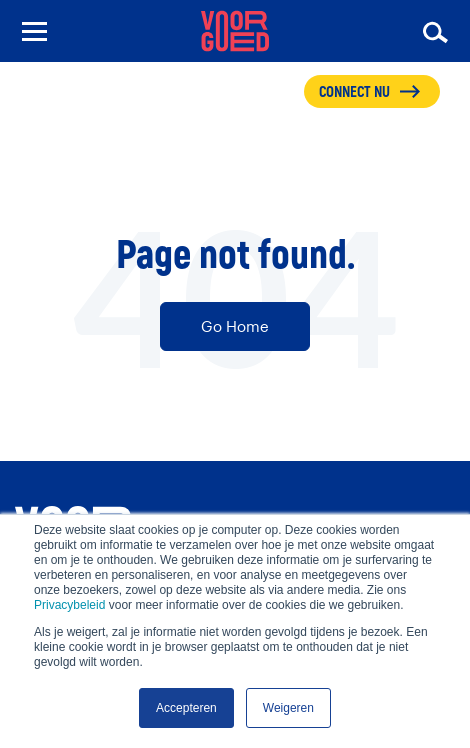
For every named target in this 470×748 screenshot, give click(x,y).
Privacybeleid (69, 605)
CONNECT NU (354, 92)
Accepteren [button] (186, 708)
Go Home (235, 326)
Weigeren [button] (288, 708)
